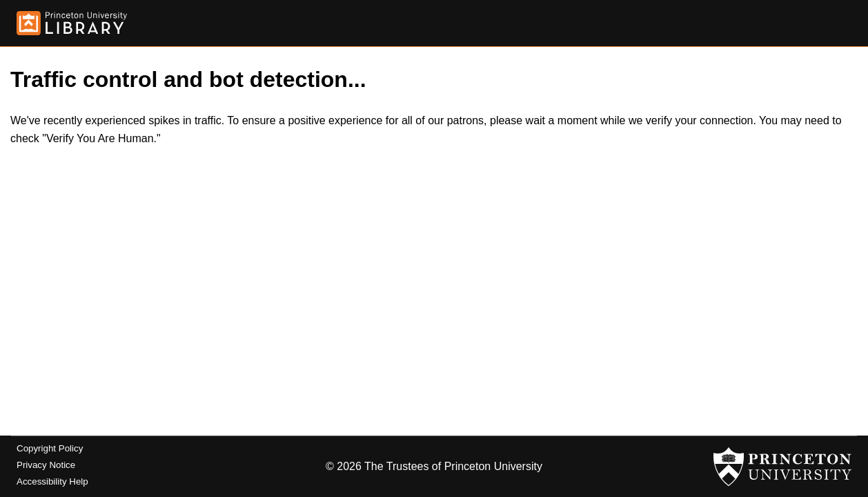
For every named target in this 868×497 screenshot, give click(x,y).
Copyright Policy (50, 448)
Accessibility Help (52, 481)
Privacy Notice (46, 465)
